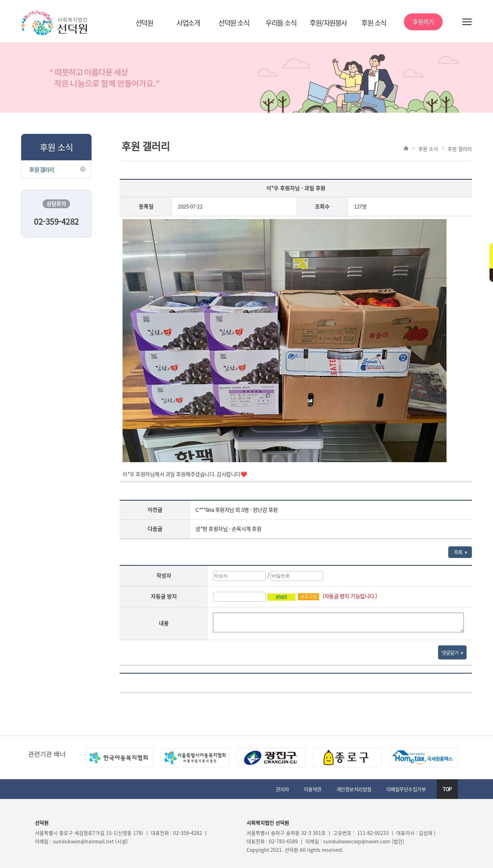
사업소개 (188, 23)
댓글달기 (452, 652)
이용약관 (313, 789)
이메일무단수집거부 (406, 789)
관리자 (282, 789)
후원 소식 (374, 23)
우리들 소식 (281, 23)
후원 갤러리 (42, 169)
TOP (447, 789)
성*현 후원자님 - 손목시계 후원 (228, 529)
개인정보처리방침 (354, 789)
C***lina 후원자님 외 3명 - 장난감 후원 (237, 510)
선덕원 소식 (234, 23)
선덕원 (144, 23)
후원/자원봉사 (328, 23)
